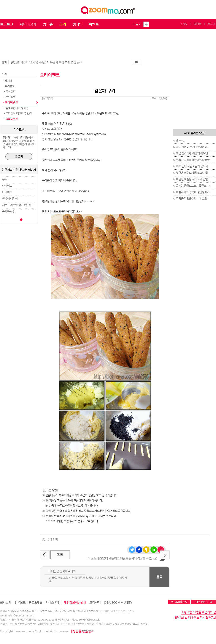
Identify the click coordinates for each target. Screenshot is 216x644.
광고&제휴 (36, 602)
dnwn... (181, 140)
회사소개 (6, 602)
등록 (160, 577)
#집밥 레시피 (50, 539)
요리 (63, 24)
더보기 (137, 24)
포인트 (198, 24)
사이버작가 (28, 24)
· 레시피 (8, 81)
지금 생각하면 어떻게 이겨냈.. (193, 153)
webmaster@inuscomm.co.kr (17, 615)
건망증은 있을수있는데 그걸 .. (193, 199)
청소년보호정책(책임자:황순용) (132, 624)
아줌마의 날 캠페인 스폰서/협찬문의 (195, 618)
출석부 (184, 24)
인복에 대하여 (10, 199)
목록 (60, 555)
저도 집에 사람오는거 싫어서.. (193, 166)
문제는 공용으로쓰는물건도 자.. (193, 186)
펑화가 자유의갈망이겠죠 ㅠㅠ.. (193, 160)
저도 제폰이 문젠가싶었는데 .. (193, 147)
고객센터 (95, 602)
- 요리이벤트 (11, 119)
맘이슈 (48, 24)
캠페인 (77, 24)
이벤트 (94, 24)
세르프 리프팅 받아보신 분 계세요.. (21, 205)
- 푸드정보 (9, 97)
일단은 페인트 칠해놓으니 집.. (193, 173)
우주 (5, 179)
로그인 (211, 24)
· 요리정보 (9, 86)
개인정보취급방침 (75, 602)
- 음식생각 (9, 91)
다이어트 (7, 186)
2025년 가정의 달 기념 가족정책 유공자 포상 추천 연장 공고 (46, 62)
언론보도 (20, 602)
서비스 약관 (53, 602)
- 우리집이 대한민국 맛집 (17, 113)
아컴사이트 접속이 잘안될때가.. (193, 192)
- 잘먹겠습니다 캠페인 (16, 108)
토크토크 (7, 24)
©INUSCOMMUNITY (118, 602)
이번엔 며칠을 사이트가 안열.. (193, 179)
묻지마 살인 (9, 211)
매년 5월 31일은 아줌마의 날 (199, 612)
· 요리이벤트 (11, 102)
